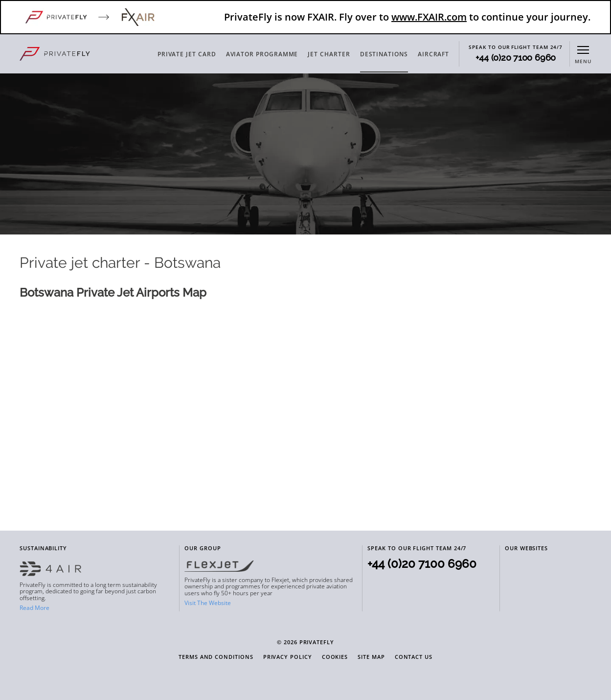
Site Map (371, 657)
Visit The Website (208, 603)
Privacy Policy (288, 657)
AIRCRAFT (433, 54)
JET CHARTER (329, 54)
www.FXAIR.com (429, 17)
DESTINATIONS (384, 54)
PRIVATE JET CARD (187, 54)
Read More (34, 608)
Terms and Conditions (216, 657)
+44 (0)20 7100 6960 (516, 58)
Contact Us (414, 657)
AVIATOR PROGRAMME (262, 54)
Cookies (335, 657)
